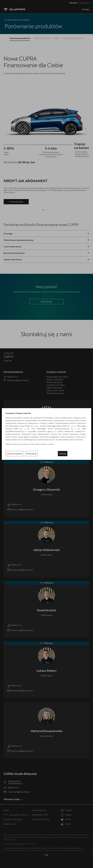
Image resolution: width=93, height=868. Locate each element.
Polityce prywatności (22, 444)
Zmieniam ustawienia (14, 454)
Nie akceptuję (31, 454)
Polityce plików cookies (44, 444)
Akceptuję (63, 454)
